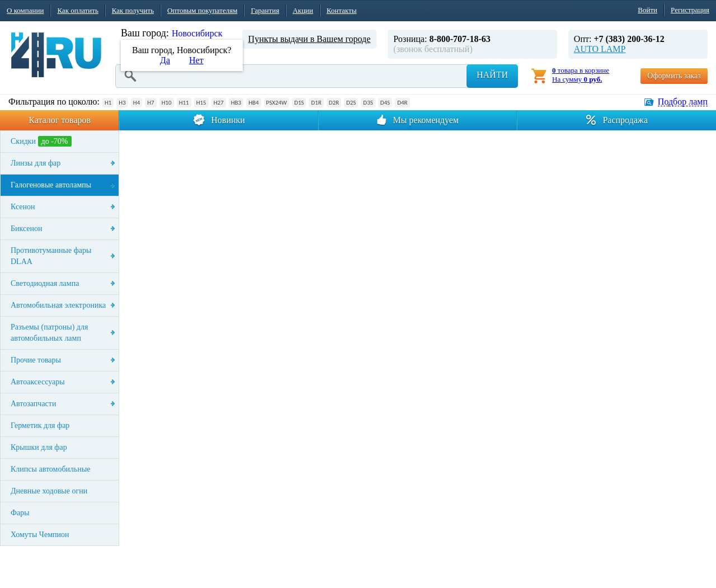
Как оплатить (77, 10)
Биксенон (27, 229)
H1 (108, 103)
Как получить (133, 10)
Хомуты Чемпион (40, 535)
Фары (20, 513)
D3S (368, 103)
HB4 (253, 103)
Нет (196, 60)
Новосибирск (197, 33)
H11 (184, 103)
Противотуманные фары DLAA (51, 256)
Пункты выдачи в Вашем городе (310, 39)
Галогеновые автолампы (51, 185)
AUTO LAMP (600, 49)
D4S (385, 103)
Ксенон (23, 207)
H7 (150, 103)
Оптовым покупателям (202, 10)
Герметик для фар (40, 425)
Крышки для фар (39, 447)
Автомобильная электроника (58, 305)
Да (165, 60)
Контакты (342, 10)
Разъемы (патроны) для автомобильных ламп (49, 333)
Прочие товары (36, 360)
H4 (136, 103)
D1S (299, 103)
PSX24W (277, 103)
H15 (201, 103)
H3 (122, 103)
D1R (316, 103)
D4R (402, 103)
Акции (303, 10)
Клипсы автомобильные (51, 469)
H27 (219, 103)
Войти (647, 10)
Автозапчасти (33, 404)
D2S (351, 103)
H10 (167, 103)
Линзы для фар (36, 163)
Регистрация (690, 10)
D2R (334, 103)
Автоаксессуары (38, 382)
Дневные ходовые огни (49, 491)
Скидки (41, 141)
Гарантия (265, 10)
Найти (492, 75)
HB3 (236, 103)
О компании (25, 10)
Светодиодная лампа (45, 283)
